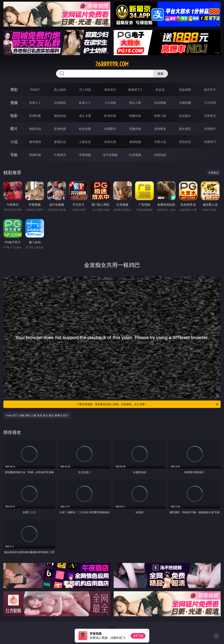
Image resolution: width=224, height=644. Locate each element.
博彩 (14, 90)
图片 (14, 129)
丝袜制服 (160, 103)
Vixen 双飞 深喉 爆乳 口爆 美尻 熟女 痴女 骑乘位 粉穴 (37, 415)
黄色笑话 (185, 142)
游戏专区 (110, 90)
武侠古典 (110, 142)
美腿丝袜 (135, 129)
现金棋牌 (185, 90)
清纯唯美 (160, 129)
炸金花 (160, 90)
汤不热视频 (110, 155)
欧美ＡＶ (85, 103)
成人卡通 (85, 116)
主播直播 (185, 103)
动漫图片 (110, 129)
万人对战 (85, 90)
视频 (14, 103)
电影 (14, 116)
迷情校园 (135, 142)
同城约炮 (35, 155)
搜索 (160, 74)
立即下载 (138, 636)
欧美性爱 (110, 116)
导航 (14, 155)
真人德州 (60, 90)
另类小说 (160, 142)
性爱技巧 (210, 142)
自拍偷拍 (60, 103)
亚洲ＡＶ (35, 103)
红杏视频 (135, 155)
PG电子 (35, 90)
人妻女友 (85, 142)
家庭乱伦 (60, 142)
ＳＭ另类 (210, 103)
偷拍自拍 (60, 116)
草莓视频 (85, 155)
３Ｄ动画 (110, 103)
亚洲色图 (60, 129)
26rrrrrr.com (112, 64)
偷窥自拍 (35, 129)
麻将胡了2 (135, 90)
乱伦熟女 (185, 116)
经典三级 (160, 116)
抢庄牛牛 (210, 90)
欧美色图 (85, 129)
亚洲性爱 (35, 116)
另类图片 (210, 129)
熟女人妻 (135, 103)
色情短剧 (160, 155)
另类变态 (210, 116)
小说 (14, 142)
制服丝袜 (135, 116)
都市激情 (35, 142)
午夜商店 (60, 155)
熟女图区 (185, 129)
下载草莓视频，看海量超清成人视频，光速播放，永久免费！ (148, 404)
